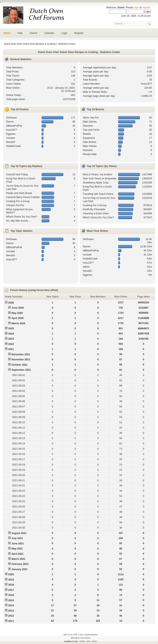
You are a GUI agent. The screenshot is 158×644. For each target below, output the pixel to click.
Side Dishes (90, 142)
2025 (11, 328)
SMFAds (74, 638)
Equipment (89, 138)
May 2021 (17, 549)
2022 (11, 344)
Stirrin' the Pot (91, 118)
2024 (11, 334)
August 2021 (19, 533)
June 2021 (18, 544)
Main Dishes (90, 122)
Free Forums (85, 638)
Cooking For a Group (18, 201)
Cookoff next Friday (17, 174)
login (136, 8)
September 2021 (21, 370)
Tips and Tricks (91, 130)
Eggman (11, 134)
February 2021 (20, 564)
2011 (11, 621)
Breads (87, 134)
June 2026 (18, 308)
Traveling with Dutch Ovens (98, 194)
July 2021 (17, 538)
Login (64, 33)
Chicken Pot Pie (15, 205)
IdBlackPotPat (14, 126)
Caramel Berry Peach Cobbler (23, 197)
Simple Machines (91, 635)
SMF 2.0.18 (68, 635)
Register (79, 33)
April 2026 (17, 318)
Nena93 (11, 142)
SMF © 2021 (79, 635)
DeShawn (12, 118)
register (146, 8)
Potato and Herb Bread (19, 193)
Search (33, 33)
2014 (11, 605)
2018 (11, 585)
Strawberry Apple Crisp (96, 183)
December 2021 (21, 354)
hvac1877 (146, 84)
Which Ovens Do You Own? (22, 217)
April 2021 (17, 554)
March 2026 (18, 323)
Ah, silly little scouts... (18, 221)
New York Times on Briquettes (100, 179)
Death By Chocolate (94, 209)
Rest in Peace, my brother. (98, 174)
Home (7, 33)
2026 (11, 303)
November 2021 (21, 360)
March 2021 (18, 559)
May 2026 (17, 313)
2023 (11, 339)
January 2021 (20, 569)
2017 (11, 590)
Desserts (88, 126)
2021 (11, 349)
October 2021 (20, 365)
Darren (10, 122)
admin (86, 267)
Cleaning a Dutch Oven (96, 213)
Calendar (49, 33)
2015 (11, 600)
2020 (11, 574)
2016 (11, 595)
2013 (11, 611)
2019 (11, 580)
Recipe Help (90, 154)
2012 (11, 616)
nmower (11, 138)
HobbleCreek (13, 146)
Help (20, 33)
